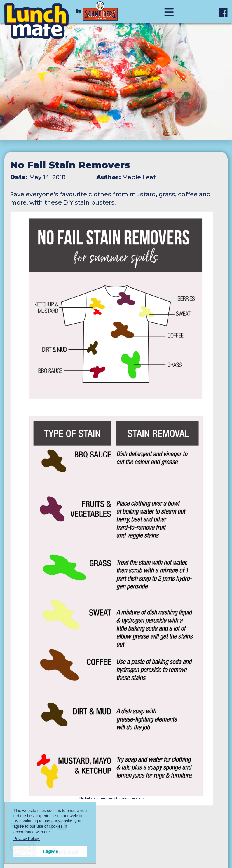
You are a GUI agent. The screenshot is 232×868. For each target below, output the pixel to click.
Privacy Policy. (27, 839)
